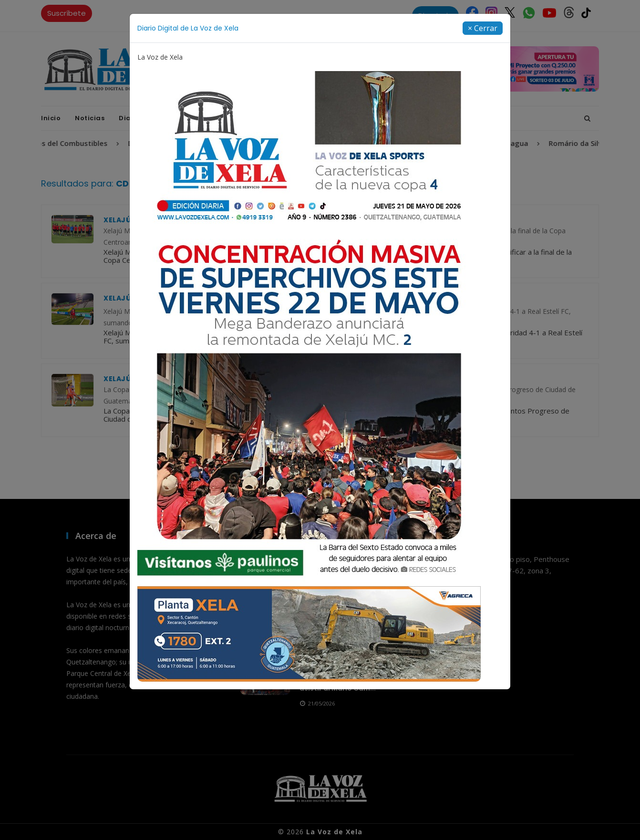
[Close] (483, 28)
